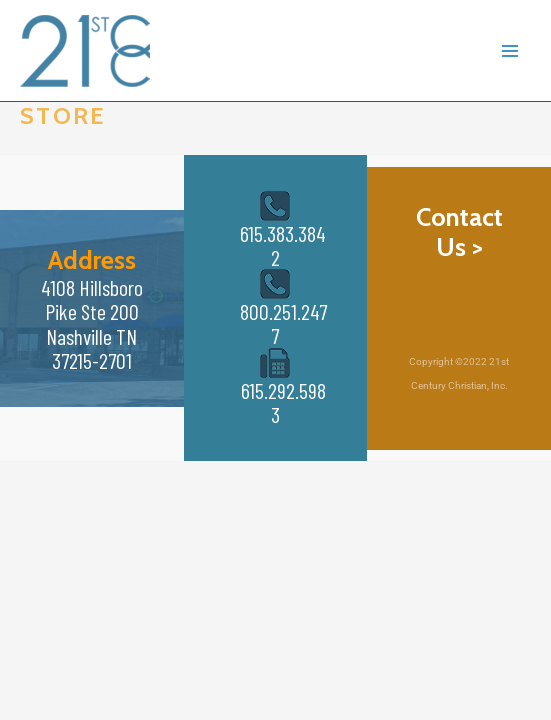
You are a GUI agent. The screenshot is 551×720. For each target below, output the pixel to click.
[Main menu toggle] (510, 51)
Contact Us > (459, 232)
